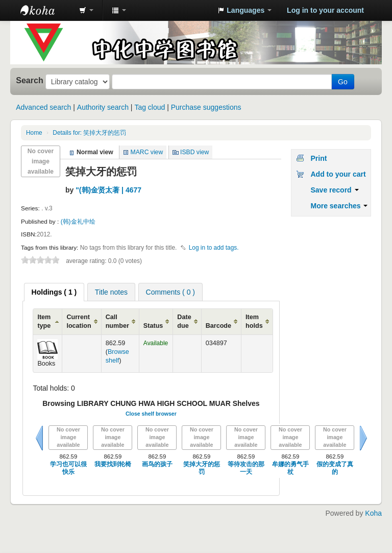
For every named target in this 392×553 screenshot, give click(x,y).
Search (30, 80)
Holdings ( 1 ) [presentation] (54, 292)
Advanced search (43, 107)
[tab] (54, 292)
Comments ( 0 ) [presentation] (170, 292)
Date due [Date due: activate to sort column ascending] (184, 321)
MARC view (147, 152)
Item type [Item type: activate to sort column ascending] (44, 321)
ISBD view (194, 152)
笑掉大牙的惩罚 (202, 468)
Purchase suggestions (206, 107)
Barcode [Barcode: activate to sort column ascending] (218, 326)
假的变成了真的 (335, 468)
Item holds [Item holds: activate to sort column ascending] (254, 321)
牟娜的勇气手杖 (290, 468)
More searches (339, 206)
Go (343, 82)
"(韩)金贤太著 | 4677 (108, 190)
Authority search (103, 107)
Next (363, 438)
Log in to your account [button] (325, 10)
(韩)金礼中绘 (78, 222)
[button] (86, 10)
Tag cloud (150, 107)
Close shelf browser (151, 414)
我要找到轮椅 (113, 464)
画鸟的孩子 (157, 464)
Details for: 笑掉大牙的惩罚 (89, 133)
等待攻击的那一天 (246, 468)
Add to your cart (338, 174)
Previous (39, 438)
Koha (373, 513)
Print (318, 158)
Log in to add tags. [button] (214, 248)
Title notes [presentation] (111, 292)
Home (34, 133)
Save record (334, 190)
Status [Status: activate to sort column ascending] (153, 326)
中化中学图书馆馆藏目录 (46, 10)
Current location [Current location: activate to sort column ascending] (79, 321)
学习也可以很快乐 (68, 468)
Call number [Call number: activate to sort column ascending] (117, 321)
